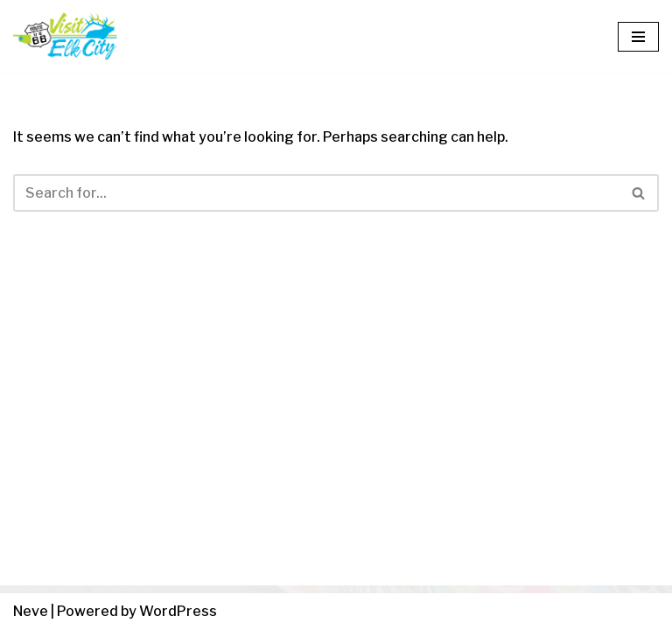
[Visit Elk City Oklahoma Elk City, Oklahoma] (66, 37)
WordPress (178, 611)
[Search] (316, 193)
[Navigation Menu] (638, 37)
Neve (31, 611)
